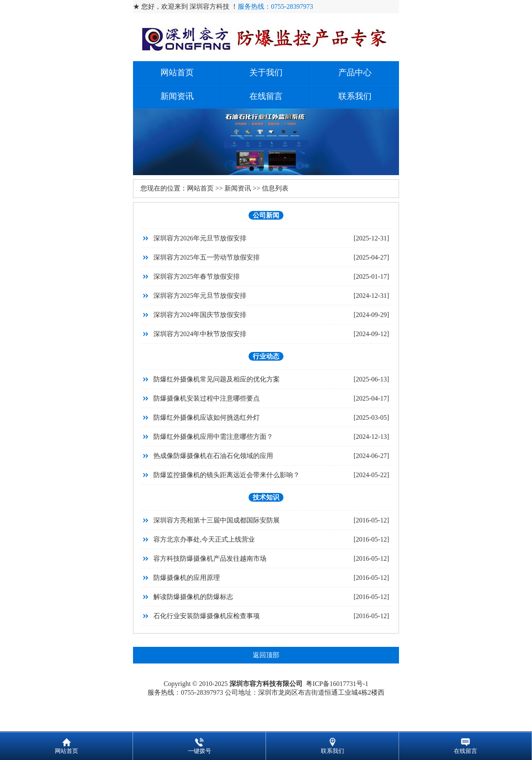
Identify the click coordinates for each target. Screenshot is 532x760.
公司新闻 (266, 215)
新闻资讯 (177, 96)
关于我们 (266, 72)
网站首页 (177, 72)
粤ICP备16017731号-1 (337, 684)
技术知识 (266, 497)
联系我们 (355, 96)
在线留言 (266, 96)
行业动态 (266, 356)
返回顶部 (266, 655)
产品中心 (355, 72)
